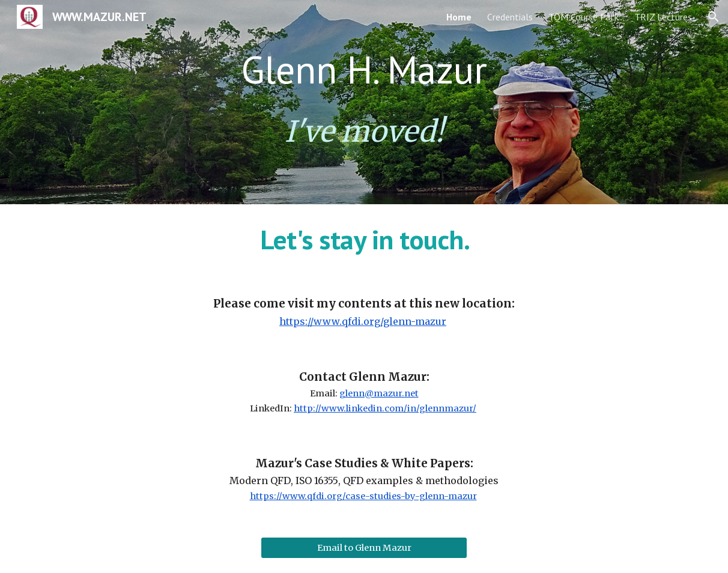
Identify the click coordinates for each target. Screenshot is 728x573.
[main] (364, 70)
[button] (714, 17)
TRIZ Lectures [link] (663, 17)
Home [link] (459, 17)
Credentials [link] (510, 17)
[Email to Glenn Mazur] (364, 548)
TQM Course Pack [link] (584, 17)
